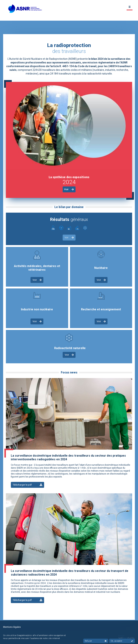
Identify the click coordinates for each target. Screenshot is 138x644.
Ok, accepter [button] (122, 641)
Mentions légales (12, 627)
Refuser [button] (96, 641)
